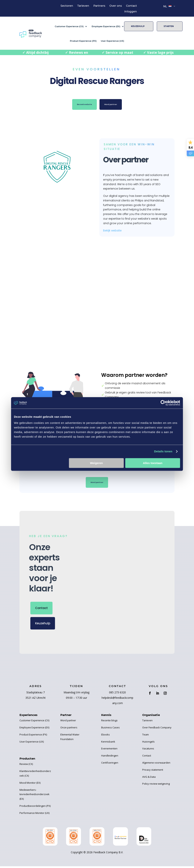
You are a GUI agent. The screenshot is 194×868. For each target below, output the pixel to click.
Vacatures (148, 750)
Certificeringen (110, 764)
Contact (131, 6)
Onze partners (69, 729)
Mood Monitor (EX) (30, 784)
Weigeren (96, 463)
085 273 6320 (117, 694)
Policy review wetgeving (156, 786)
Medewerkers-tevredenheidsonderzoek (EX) (34, 796)
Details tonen (163, 451)
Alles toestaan (153, 463)
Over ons (116, 6)
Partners (99, 6)
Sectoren (67, 6)
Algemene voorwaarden (156, 764)
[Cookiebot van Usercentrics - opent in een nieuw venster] (163, 403)
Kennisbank (108, 743)
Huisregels (148, 743)
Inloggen (131, 12)
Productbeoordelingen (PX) (35, 808)
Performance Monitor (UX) (34, 815)
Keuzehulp (138, 26)
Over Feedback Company (157, 729)
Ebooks (105, 736)
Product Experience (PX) (83, 41)
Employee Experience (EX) (106, 26)
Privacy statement (153, 771)
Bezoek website (81, 105)
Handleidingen (110, 757)
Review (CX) (26, 766)
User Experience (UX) (112, 41)
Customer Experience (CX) (69, 26)
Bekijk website (112, 230)
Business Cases (110, 729)
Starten (169, 26)
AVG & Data (149, 778)
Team (145, 736)
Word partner (114, 105)
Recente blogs (109, 722)
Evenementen (109, 750)
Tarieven (83, 6)
